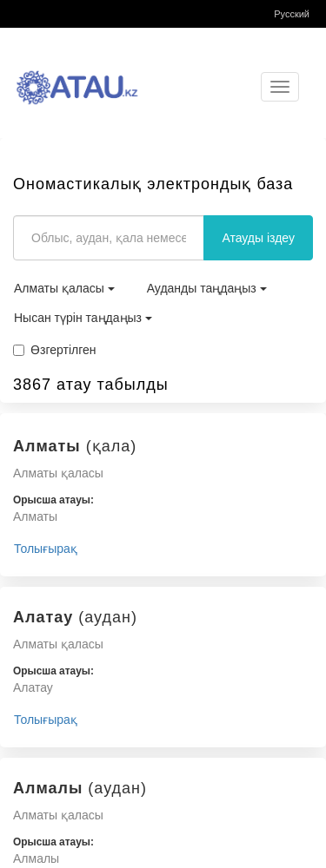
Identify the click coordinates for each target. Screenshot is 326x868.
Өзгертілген (55, 350)
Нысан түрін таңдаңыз (83, 318)
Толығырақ (46, 549)
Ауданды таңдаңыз (207, 288)
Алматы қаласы (64, 288)
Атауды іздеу (258, 238)
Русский (292, 14)
